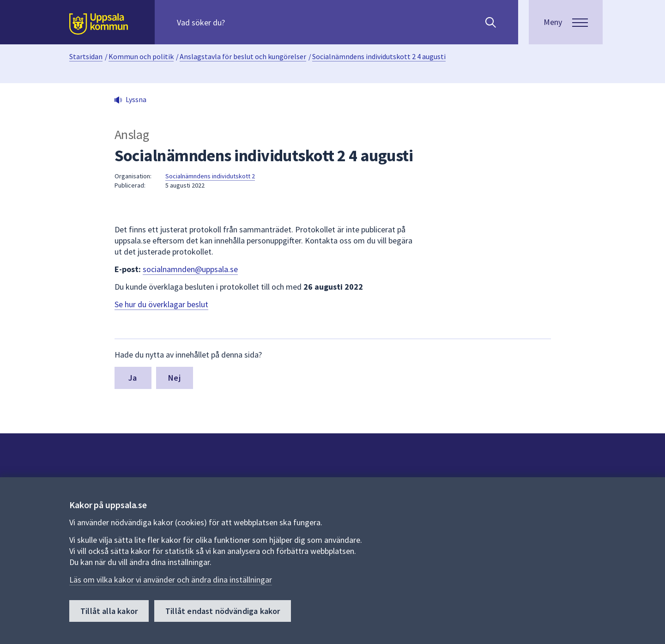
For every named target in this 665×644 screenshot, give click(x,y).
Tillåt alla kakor (109, 611)
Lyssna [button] (136, 99)
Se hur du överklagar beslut (161, 304)
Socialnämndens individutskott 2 (210, 176)
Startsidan (86, 56)
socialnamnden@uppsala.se (190, 269)
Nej (174, 378)
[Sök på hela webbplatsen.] (236, 22)
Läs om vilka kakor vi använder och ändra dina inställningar (171, 580)
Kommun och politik (141, 56)
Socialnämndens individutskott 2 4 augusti (379, 56)
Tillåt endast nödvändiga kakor (223, 611)
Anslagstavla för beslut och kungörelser (243, 56)
